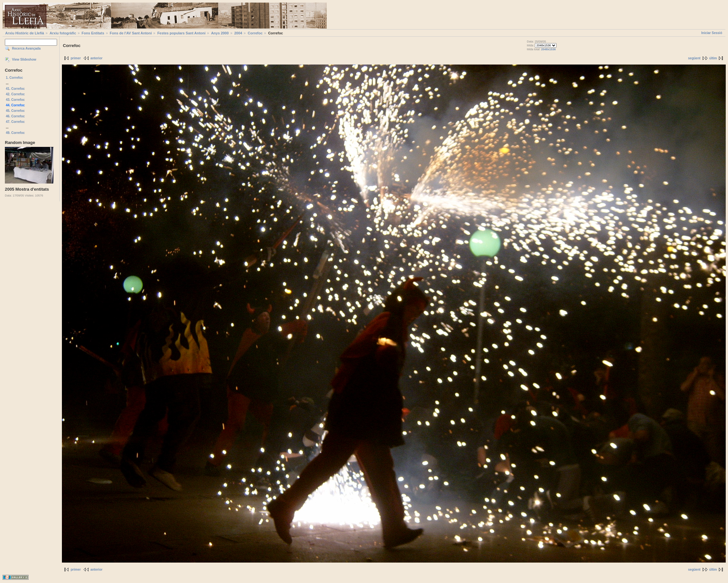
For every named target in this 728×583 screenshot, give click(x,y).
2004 (238, 33)
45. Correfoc (15, 111)
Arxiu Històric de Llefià (25, 33)
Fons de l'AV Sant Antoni (131, 33)
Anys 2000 (220, 33)
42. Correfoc (15, 94)
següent (694, 58)
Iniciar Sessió (712, 33)
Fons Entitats (93, 33)
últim (713, 58)
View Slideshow (24, 59)
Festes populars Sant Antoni (181, 33)
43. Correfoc (15, 100)
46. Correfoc (15, 116)
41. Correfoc (15, 89)
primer (76, 58)
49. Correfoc (15, 133)
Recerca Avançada (26, 48)
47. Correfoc (15, 122)
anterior (96, 58)
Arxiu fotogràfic (63, 33)
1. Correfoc (14, 78)
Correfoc (255, 33)
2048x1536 (548, 49)
